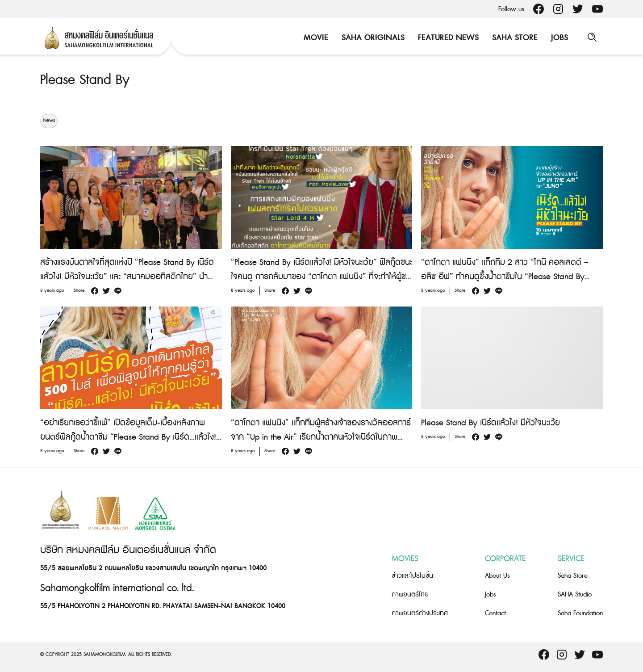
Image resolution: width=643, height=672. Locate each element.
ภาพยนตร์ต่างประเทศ (420, 613)
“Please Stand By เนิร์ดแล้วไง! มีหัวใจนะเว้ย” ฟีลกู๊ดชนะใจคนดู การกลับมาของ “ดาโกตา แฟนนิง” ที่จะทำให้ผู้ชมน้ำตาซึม (321, 276)
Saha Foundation (580, 613)
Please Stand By (85, 80)
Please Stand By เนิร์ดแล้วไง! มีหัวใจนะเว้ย (491, 422)
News (49, 121)
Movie (315, 38)
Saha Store (514, 38)
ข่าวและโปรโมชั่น (412, 576)
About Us (497, 576)
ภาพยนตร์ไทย (410, 594)
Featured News (447, 38)
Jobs (559, 38)
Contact (495, 613)
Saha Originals (372, 38)
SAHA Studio (575, 594)
